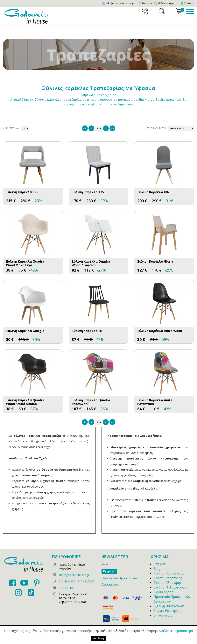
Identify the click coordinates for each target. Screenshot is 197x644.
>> (112, 128)
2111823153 (67, 588)
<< (85, 128)
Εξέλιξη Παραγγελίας (169, 606)
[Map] (157, 3)
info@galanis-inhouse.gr (74, 575)
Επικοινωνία (163, 615)
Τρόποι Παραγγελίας (169, 573)
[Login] (187, 3)
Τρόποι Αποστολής (168, 578)
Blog (157, 569)
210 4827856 (86, 581)
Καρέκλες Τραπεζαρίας (98, 95)
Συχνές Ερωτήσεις (167, 611)
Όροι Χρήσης (163, 592)
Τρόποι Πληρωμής (168, 583)
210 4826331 (67, 581)
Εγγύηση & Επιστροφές (171, 587)
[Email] (118, 3)
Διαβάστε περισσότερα (176, 631)
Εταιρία (159, 564)
